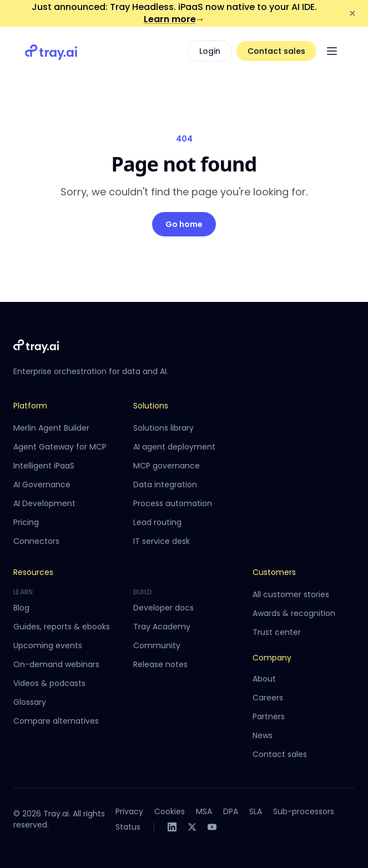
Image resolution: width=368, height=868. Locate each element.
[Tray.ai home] (52, 51)
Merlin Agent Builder (51, 428)
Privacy (129, 811)
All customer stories (291, 594)
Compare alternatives (56, 721)
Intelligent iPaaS (44, 466)
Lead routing (157, 522)
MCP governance (167, 466)
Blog (21, 608)
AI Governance (42, 485)
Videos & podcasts (49, 683)
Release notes (160, 664)
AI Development (44, 503)
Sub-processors (304, 811)
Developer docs (163, 608)
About (264, 679)
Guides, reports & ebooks (62, 627)
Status (128, 827)
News (263, 735)
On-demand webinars (56, 664)
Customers (274, 572)
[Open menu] (332, 51)
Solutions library (163, 428)
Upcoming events (48, 645)
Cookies (170, 811)
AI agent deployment (174, 447)
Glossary (30, 702)
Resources (33, 572)
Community (157, 645)
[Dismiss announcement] (352, 13)
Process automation (173, 503)
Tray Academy (162, 627)
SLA (256, 811)
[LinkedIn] (172, 827)
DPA (231, 811)
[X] (192, 827)
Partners (269, 716)
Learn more (174, 19)
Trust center (277, 632)
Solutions (151, 406)
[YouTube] (212, 827)
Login (210, 51)
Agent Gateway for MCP (60, 447)
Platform (30, 406)
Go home (184, 224)
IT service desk (162, 541)
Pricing (26, 522)
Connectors (36, 541)
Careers (268, 698)
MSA (204, 811)
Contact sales (276, 51)
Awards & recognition (294, 613)
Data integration (165, 485)
